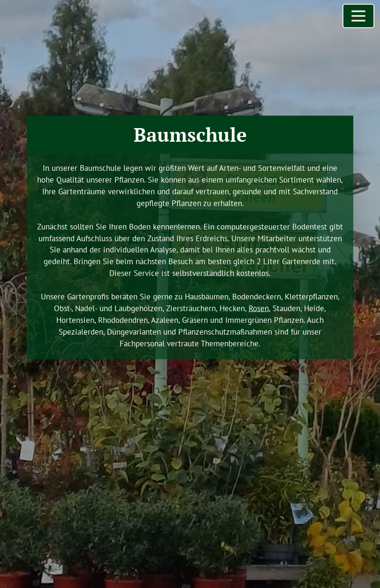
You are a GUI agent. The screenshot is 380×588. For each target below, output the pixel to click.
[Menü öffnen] (358, 16)
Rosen (259, 308)
